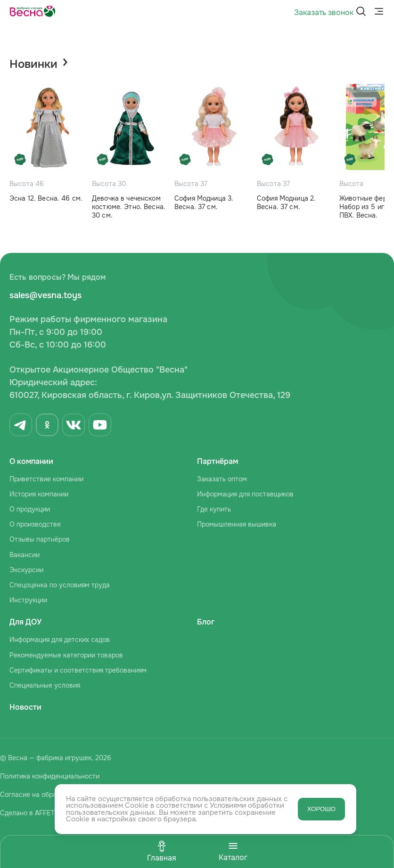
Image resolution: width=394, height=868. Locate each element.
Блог (206, 622)
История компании (39, 494)
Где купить (214, 509)
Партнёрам (218, 461)
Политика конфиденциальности (50, 776)
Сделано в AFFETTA (31, 813)
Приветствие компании (46, 479)
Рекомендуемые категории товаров (66, 655)
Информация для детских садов (60, 640)
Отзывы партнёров (40, 539)
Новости (25, 707)
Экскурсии (26, 570)
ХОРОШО (321, 809)
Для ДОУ (25, 622)
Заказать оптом (222, 479)
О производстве (35, 524)
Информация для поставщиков (245, 494)
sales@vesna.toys (45, 295)
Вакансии (25, 555)
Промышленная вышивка (237, 524)
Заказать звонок (324, 12)
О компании (31, 461)
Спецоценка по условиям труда (60, 585)
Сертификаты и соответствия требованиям (78, 670)
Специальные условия (45, 685)
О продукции (30, 509)
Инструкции (28, 600)
